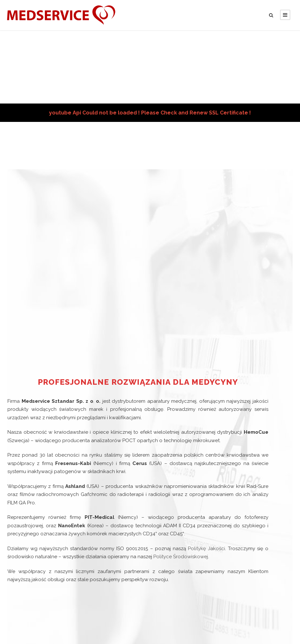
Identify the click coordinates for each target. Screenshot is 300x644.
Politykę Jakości (206, 545)
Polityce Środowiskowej (170, 553)
